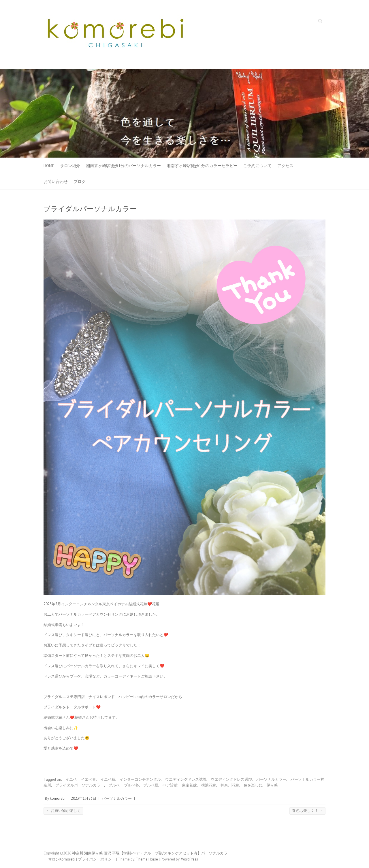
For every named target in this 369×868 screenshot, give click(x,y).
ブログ (80, 181)
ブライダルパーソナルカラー (80, 785)
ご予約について (257, 166)
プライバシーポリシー (97, 859)
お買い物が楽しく (63, 811)
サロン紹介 (70, 166)
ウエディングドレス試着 (186, 779)
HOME (49, 166)
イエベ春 (89, 779)
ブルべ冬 (131, 785)
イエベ (71, 779)
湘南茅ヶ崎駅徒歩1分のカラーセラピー (202, 166)
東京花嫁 (189, 785)
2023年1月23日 (84, 798)
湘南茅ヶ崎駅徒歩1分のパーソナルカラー (123, 166)
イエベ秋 (108, 779)
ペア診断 (170, 785)
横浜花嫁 (209, 785)
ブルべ (114, 785)
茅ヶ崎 (272, 785)
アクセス (285, 166)
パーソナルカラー (271, 779)
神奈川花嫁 (230, 785)
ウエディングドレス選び (231, 779)
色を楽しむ (253, 785)
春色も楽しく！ (307, 811)
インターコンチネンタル (140, 779)
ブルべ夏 (151, 785)
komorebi (58, 798)
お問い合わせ (56, 181)
